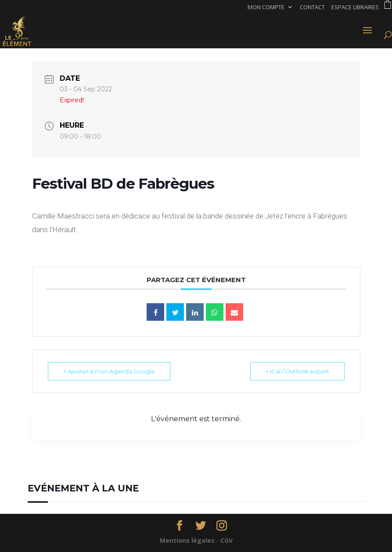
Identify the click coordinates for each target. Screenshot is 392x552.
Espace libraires (355, 8)
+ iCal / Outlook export (297, 371)
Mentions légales (187, 540)
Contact (312, 8)
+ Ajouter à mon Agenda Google (109, 371)
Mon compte (266, 8)
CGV (227, 540)
